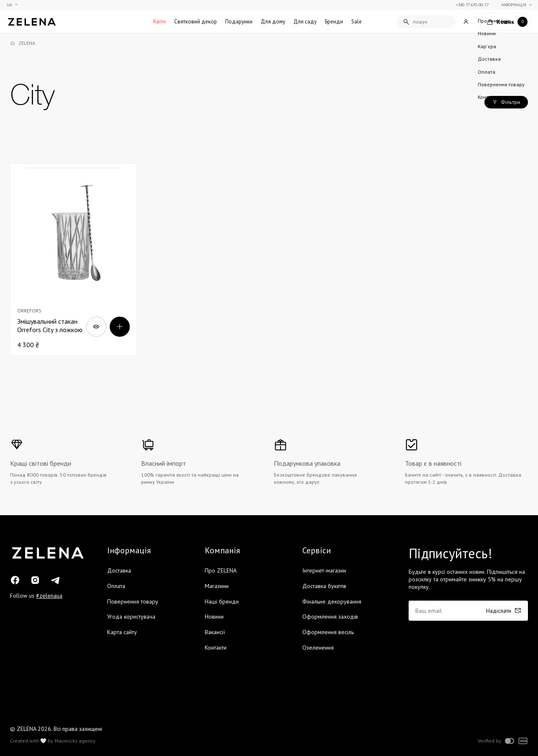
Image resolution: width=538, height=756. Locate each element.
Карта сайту (122, 632)
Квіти (160, 22)
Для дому (273, 22)
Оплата (116, 586)
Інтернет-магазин (324, 570)
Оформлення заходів (330, 617)
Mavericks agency (75, 741)
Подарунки (239, 22)
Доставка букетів (324, 586)
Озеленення (318, 648)
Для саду (305, 22)
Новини (214, 617)
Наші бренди (222, 601)
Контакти (216, 648)
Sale (357, 22)
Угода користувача (131, 617)
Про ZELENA (221, 570)
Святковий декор (196, 22)
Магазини (217, 586)
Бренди (334, 22)
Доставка (119, 570)
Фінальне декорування (332, 601)
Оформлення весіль (328, 632)
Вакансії (215, 632)
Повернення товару (133, 601)
